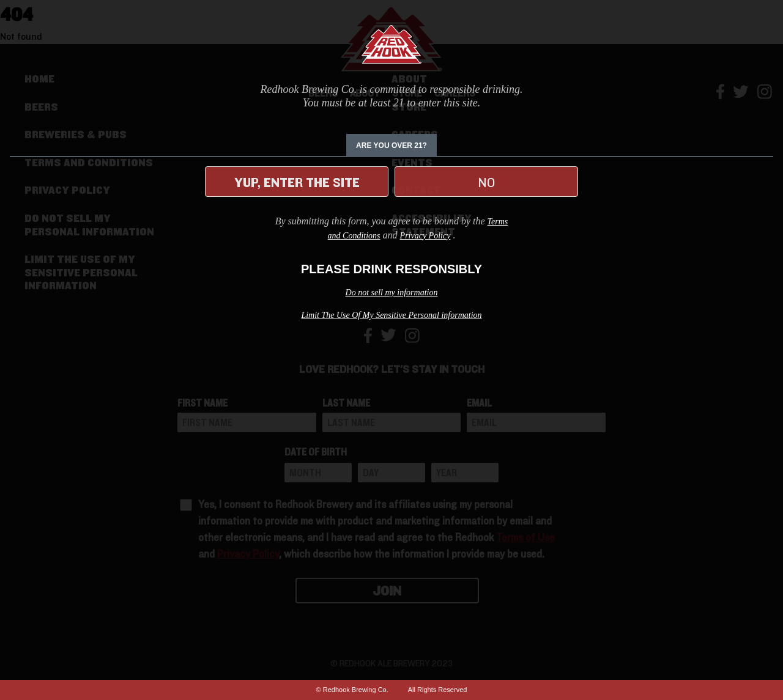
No (486, 183)
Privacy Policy (425, 236)
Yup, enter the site (297, 183)
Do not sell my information (392, 293)
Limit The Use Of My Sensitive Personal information (391, 315)
